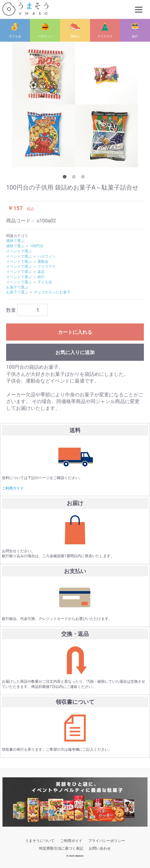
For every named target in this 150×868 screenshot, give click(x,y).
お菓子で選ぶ (17, 287)
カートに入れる (75, 332)
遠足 (41, 272)
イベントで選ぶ (19, 251)
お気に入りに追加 (75, 352)
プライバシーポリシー (107, 841)
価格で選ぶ (15, 241)
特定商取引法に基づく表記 (61, 848)
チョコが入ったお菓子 (52, 292)
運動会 (75, 36)
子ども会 (15, 36)
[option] (75, 104)
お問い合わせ (100, 848)
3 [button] (84, 178)
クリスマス (105, 36)
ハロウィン (45, 36)
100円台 (37, 246)
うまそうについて (40, 841)
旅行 (135, 36)
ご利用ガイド (13, 488)
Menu (139, 7)
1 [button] (66, 178)
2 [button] (75, 178)
